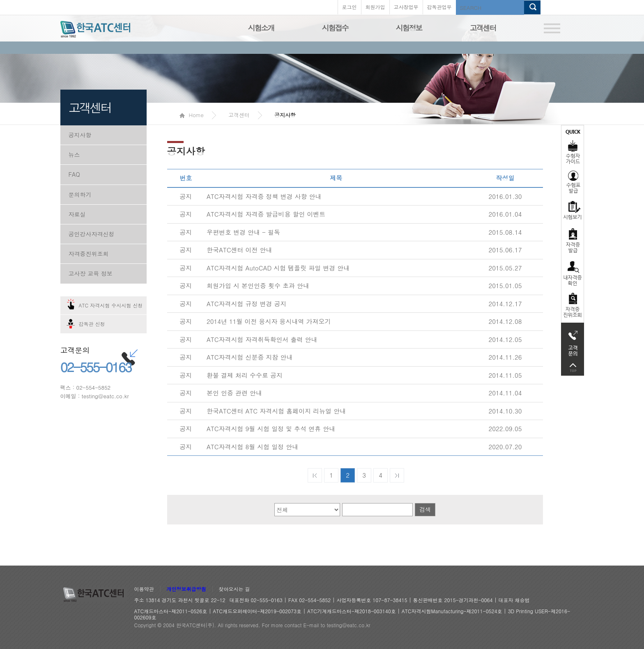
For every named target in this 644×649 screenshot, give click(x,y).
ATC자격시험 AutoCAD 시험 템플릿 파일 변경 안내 (278, 268)
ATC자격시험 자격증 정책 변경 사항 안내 (264, 196)
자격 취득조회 (573, 306)
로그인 (350, 7)
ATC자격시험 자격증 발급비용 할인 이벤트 (266, 214)
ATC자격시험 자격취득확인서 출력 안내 (262, 339)
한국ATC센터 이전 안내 (239, 250)
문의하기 (80, 194)
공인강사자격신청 (92, 234)
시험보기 (573, 210)
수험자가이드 (573, 146)
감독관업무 (439, 7)
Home (192, 115)
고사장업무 (406, 7)
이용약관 (144, 589)
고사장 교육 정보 (91, 273)
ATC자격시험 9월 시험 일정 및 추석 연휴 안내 (271, 428)
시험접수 (335, 28)
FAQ (74, 174)
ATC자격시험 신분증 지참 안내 (250, 357)
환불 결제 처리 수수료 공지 (245, 375)
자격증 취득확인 (573, 273)
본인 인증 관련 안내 (234, 393)
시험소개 (261, 28)
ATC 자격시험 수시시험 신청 (111, 305)
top (573, 368)
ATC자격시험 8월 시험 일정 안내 (252, 447)
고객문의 (573, 341)
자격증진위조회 (89, 254)
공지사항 (80, 135)
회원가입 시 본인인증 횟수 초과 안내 (258, 285)
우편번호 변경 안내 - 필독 (243, 232)
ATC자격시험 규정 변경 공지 (247, 304)
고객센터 (483, 28)
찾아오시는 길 (235, 589)
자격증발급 (573, 240)
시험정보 (409, 28)
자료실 (77, 214)
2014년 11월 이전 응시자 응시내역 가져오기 (269, 321)
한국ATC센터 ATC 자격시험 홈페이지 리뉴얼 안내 (276, 411)
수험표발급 (573, 182)
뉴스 (74, 155)
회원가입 (375, 7)
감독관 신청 (92, 324)
